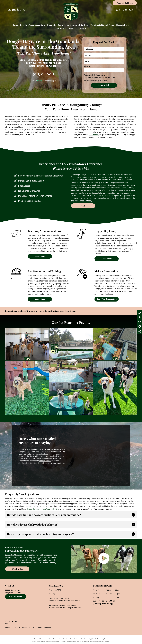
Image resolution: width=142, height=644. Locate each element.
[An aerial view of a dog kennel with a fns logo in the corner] (86, 344)
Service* (87, 66)
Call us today (94, 135)
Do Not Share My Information (53, 639)
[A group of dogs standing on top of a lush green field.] (71, 388)
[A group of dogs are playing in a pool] (51, 355)
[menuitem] (15, 25)
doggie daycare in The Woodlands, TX (42, 509)
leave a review (45, 461)
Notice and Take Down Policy (83, 639)
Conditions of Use (68, 639)
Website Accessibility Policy (100, 639)
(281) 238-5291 (125, 9)
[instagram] (54, 594)
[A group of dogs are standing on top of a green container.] (27, 399)
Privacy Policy (38, 639)
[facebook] (50, 594)
